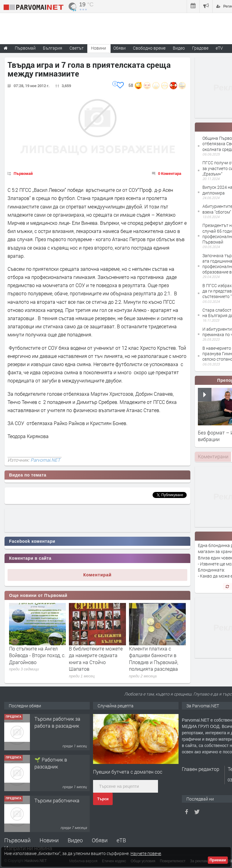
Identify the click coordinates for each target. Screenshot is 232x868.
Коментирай (98, 575)
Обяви (100, 840)
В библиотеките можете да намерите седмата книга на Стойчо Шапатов (96, 659)
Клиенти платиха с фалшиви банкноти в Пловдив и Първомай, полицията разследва (154, 659)
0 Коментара (170, 173)
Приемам (218, 860)
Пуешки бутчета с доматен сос (128, 772)
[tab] (213, 457)
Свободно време (149, 48)
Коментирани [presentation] (213, 456)
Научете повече (146, 853)
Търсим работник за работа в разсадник (57, 722)
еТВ (121, 840)
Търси (103, 799)
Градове (200, 48)
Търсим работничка (57, 800)
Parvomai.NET (45, 460)
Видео (75, 840)
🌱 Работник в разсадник (51, 763)
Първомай (23, 173)
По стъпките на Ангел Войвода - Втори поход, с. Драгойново (37, 655)
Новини (98, 48)
